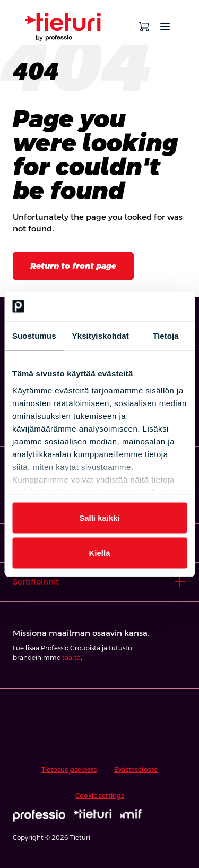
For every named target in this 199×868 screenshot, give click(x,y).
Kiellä (99, 552)
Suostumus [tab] (34, 336)
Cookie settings (100, 796)
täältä (71, 658)
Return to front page (73, 266)
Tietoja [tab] (166, 336)
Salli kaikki (99, 518)
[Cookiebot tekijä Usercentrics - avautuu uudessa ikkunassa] (142, 306)
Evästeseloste (136, 770)
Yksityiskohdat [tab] (101, 336)
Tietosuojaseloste (69, 770)
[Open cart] (144, 27)
